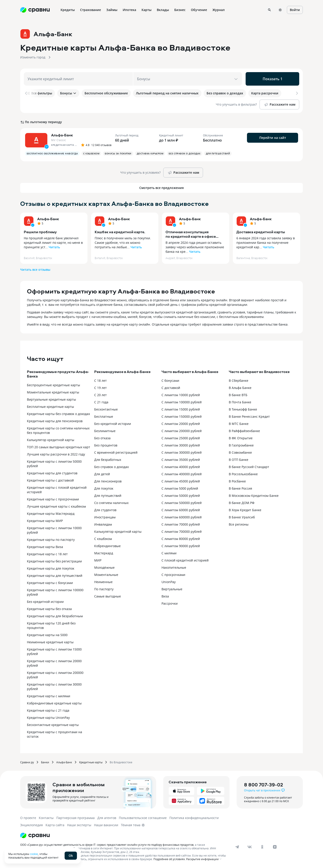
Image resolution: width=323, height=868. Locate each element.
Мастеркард (104, 553)
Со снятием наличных (111, 503)
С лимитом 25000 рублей (181, 438)
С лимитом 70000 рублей (181, 524)
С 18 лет (100, 381)
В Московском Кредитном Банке (254, 496)
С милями (169, 553)
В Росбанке (237, 481)
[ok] (262, 847)
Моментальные (106, 575)
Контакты (46, 818)
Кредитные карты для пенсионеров (55, 421)
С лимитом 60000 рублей (181, 510)
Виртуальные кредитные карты (51, 399)
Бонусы (68, 93)
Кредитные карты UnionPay (48, 718)
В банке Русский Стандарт (249, 467)
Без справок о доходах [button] (185, 153)
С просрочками (173, 575)
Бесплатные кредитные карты (50, 407)
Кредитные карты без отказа (49, 609)
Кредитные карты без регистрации (54, 561)
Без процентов (106, 445)
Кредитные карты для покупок (51, 568)
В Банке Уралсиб (242, 517)
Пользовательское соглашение (143, 818)
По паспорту (104, 589)
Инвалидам (103, 524)
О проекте (28, 818)
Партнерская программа (75, 818)
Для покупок (104, 488)
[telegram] (237, 847)
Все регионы (239, 524)
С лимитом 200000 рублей (182, 431)
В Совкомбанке (240, 452)
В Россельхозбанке (243, 474)
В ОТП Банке (239, 460)
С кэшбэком (103, 539)
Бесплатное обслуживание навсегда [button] (52, 153)
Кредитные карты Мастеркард (51, 514)
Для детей (102, 474)
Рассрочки (170, 603)
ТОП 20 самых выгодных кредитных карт (59, 447)
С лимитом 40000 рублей (181, 467)
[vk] (250, 847)
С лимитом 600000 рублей (182, 517)
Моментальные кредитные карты (53, 392)
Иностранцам (105, 517)
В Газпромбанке (241, 445)
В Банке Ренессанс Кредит (249, 416)
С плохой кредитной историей (185, 560)
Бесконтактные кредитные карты (53, 725)
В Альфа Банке (240, 388)
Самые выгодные (108, 596)
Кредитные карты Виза (45, 547)
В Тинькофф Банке (243, 409)
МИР (98, 560)
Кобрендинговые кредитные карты (54, 703)
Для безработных (108, 460)
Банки (45, 762)
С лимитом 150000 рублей (182, 416)
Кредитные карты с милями (49, 696)
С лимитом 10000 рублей (181, 395)
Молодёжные (104, 567)
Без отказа (102, 438)
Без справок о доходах (111, 467)
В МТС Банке (239, 424)
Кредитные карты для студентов (52, 473)
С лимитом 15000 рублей (181, 409)
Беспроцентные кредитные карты (53, 385)
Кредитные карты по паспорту (51, 540)
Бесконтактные (106, 409)
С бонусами (170, 381)
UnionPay (169, 582)
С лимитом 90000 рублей (181, 546)
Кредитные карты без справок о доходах (58, 414)
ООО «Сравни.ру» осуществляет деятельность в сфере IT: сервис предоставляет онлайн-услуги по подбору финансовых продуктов (107, 845)
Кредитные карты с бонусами (50, 583)
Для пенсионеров (108, 481)
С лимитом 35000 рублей (181, 460)
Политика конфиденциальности (194, 818)
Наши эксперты (79, 825)
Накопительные (174, 567)
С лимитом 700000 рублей (182, 532)
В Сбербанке (239, 381)
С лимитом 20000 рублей (181, 424)
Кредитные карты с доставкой (50, 480)
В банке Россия (240, 488)
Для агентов (107, 818)
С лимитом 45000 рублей (181, 481)
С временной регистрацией (116, 452)
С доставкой (171, 388)
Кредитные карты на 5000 (47, 635)
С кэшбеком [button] (91, 153)
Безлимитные (105, 431)
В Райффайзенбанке (244, 431)
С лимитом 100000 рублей (182, 402)
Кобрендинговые (107, 546)
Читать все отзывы (35, 270)
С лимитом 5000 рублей (180, 488)
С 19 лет (100, 388)
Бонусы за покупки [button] (118, 153)
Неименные (103, 582)
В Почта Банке (240, 402)
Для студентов (105, 510)
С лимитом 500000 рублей (182, 503)
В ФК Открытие (241, 438)
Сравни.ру (27, 762)
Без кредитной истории (45, 602)
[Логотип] (35, 835)
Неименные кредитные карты (50, 642)
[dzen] (275, 847)
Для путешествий (108, 496)
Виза (165, 596)
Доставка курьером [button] (150, 153)
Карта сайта (55, 825)
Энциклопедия (32, 825)
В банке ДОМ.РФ (242, 503)
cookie (34, 854)
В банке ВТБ (238, 395)
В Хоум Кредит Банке (245, 510)
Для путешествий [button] (218, 153)
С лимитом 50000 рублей (181, 496)
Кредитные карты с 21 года (48, 710)
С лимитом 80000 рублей (181, 539)
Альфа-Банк (48, 219)
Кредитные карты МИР (45, 521)
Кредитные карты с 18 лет (47, 554)
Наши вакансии (106, 825)
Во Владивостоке (121, 762)
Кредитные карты (91, 762)
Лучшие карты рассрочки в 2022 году (56, 454)
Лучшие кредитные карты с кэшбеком (56, 506)
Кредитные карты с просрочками (53, 499)
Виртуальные (172, 589)
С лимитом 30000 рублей (181, 445)
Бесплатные (104, 416)
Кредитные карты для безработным (55, 616)
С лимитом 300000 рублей (182, 452)
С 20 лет (100, 395)
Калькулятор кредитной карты (51, 440)
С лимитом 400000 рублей (182, 474)
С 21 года (101, 402)
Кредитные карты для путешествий (55, 576)
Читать (54, 247)
